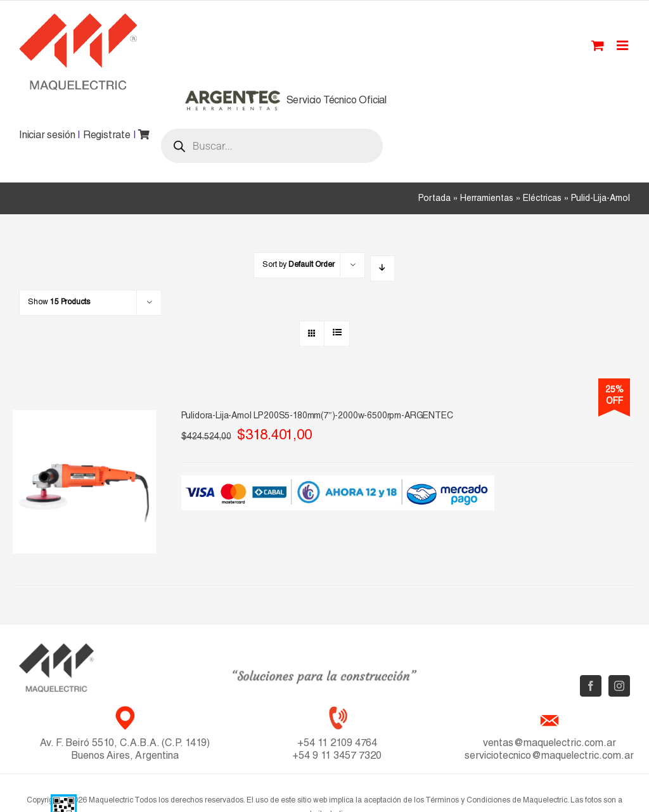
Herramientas (487, 199)
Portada (434, 199)
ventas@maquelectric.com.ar (549, 744)
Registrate (107, 136)
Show (59, 302)
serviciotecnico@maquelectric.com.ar (549, 757)
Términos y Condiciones (468, 801)
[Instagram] (619, 686)
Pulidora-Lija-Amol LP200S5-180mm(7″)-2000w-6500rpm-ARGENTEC (317, 416)
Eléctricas (542, 199)
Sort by (299, 265)
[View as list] (337, 334)
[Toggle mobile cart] (598, 45)
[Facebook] (591, 686)
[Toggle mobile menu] (623, 45)
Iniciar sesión (47, 136)
